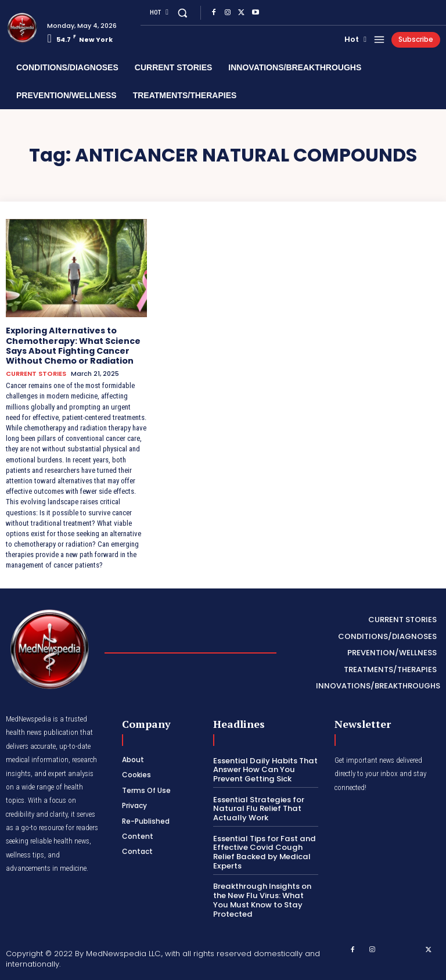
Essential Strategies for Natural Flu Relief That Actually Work (258, 807)
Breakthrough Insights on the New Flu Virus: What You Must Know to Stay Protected (266, 899)
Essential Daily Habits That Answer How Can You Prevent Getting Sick (264, 769)
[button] (182, 12)
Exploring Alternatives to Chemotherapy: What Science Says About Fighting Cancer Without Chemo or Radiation (73, 345)
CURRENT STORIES (36, 373)
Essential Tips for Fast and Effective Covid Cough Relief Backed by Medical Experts (263, 851)
